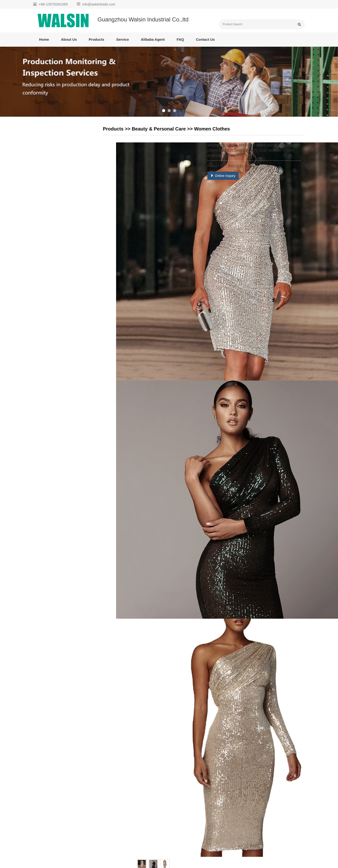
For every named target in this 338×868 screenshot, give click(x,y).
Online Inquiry (223, 176)
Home (44, 39)
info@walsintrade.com (99, 4)
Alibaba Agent (153, 39)
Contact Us (205, 39)
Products (96, 39)
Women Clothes (212, 129)
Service (122, 39)
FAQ (180, 39)
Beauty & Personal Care (159, 129)
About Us (69, 39)
